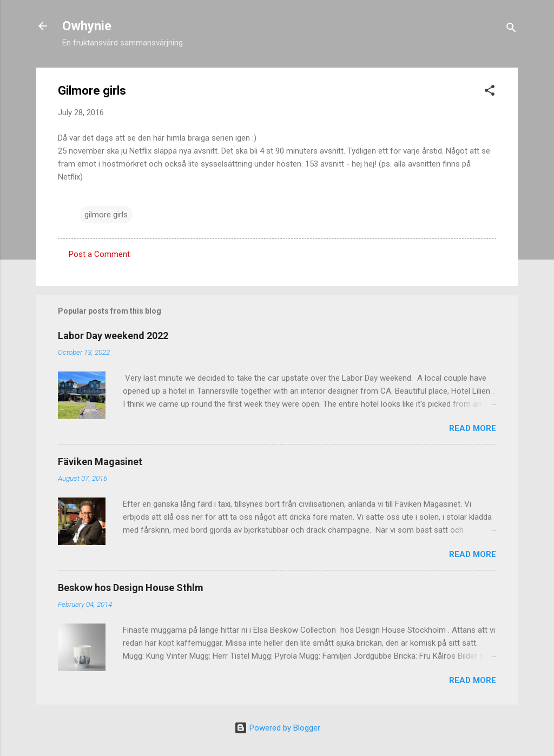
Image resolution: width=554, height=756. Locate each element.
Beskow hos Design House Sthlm (131, 588)
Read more (473, 428)
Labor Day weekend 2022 (113, 336)
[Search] (511, 29)
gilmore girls (106, 215)
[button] (490, 92)
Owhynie (87, 26)
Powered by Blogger (277, 728)
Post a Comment (99, 254)
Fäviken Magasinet (100, 462)
